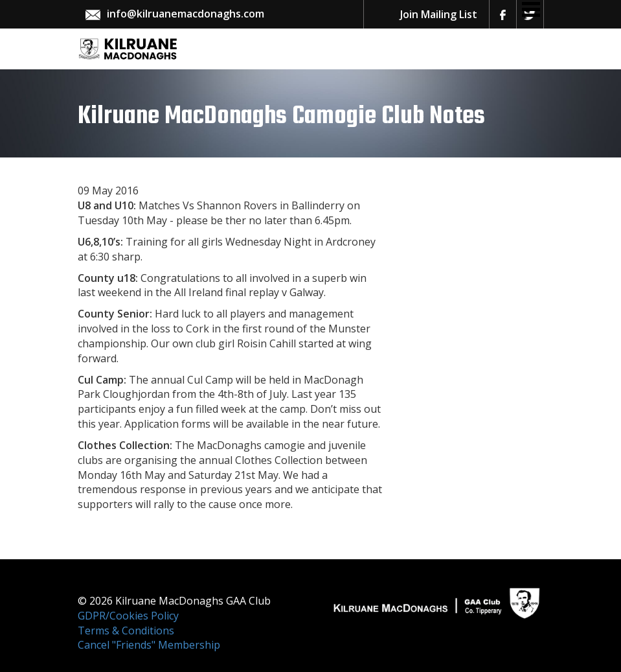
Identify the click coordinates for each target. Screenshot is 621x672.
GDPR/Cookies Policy (128, 616)
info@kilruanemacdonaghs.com (186, 14)
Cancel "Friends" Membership (149, 645)
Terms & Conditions (126, 631)
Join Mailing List (439, 14)
